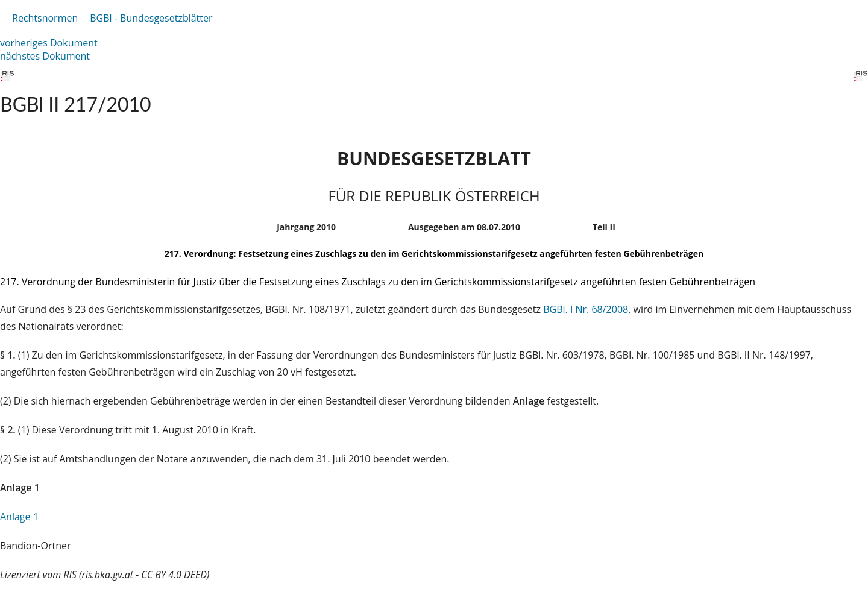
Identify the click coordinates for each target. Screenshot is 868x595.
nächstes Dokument (45, 56)
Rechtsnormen (45, 18)
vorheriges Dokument (49, 43)
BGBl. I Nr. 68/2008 (586, 309)
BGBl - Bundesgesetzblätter (151, 18)
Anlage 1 (19, 517)
